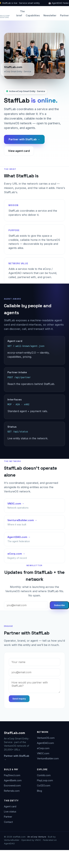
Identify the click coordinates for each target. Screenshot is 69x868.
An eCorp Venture (5, 17)
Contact (8, 822)
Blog (39, 790)
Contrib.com (44, 775)
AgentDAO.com (45, 743)
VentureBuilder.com (48, 758)
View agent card (19, 151)
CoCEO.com (44, 785)
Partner (64, 15)
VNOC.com (43, 753)
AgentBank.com (13, 780)
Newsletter (50, 15)
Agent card (10, 806)
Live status (10, 811)
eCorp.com (43, 748)
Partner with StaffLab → (24, 139)
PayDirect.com (12, 775)
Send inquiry (19, 699)
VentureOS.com (46, 738)
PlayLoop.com (45, 780)
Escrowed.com (12, 785)
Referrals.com (12, 790)
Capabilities (33, 15)
